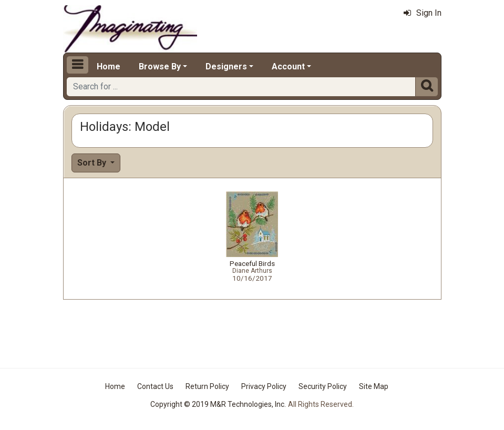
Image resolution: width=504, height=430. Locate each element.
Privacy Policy (264, 386)
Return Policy (207, 386)
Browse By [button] (160, 66)
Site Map (374, 386)
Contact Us (155, 386)
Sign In (423, 13)
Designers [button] (226, 66)
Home (109, 66)
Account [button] (288, 66)
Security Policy (323, 386)
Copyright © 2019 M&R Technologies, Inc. (218, 404)
